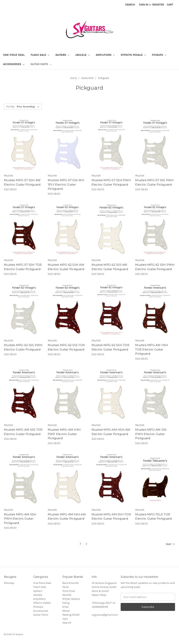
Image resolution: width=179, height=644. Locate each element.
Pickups (159, 55)
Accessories (14, 64)
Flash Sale (40, 55)
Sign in (144, 5)
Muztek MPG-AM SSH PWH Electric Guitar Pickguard (20, 519)
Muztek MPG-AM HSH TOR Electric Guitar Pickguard (152, 349)
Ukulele (83, 55)
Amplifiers (105, 55)
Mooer (66, 611)
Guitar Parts (41, 64)
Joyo (65, 619)
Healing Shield (71, 615)
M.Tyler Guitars (71, 599)
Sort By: (10, 107)
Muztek (67, 595)
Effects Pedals (133, 55)
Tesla (65, 587)
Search (130, 5)
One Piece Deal (14, 55)
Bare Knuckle (70, 583)
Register (158, 5)
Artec (66, 607)
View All (67, 623)
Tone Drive (69, 591)
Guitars (62, 55)
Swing (66, 603)
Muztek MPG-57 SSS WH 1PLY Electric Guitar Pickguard (66, 184)
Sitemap (9, 583)
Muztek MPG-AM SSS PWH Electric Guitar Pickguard (151, 434)
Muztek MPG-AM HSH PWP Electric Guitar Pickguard (64, 434)
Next (170, 544)
